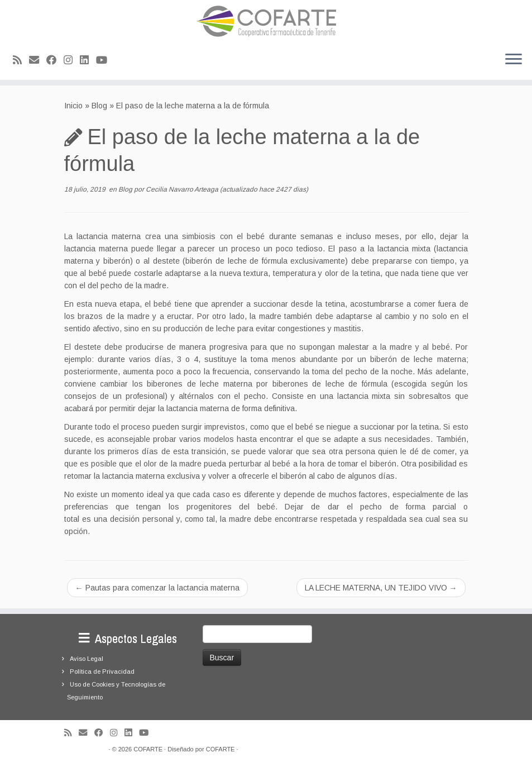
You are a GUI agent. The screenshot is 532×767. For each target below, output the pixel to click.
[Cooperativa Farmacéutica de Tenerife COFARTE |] (266, 21)
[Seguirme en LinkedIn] (88, 60)
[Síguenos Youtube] (105, 60)
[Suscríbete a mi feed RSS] (21, 60)
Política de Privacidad (102, 671)
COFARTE (148, 749)
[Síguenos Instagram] (72, 60)
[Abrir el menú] (514, 60)
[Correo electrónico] (38, 60)
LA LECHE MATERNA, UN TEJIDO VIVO (381, 588)
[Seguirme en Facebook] (55, 60)
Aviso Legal (87, 659)
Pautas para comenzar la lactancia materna (157, 588)
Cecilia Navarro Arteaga (182, 189)
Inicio (73, 106)
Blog (99, 106)
